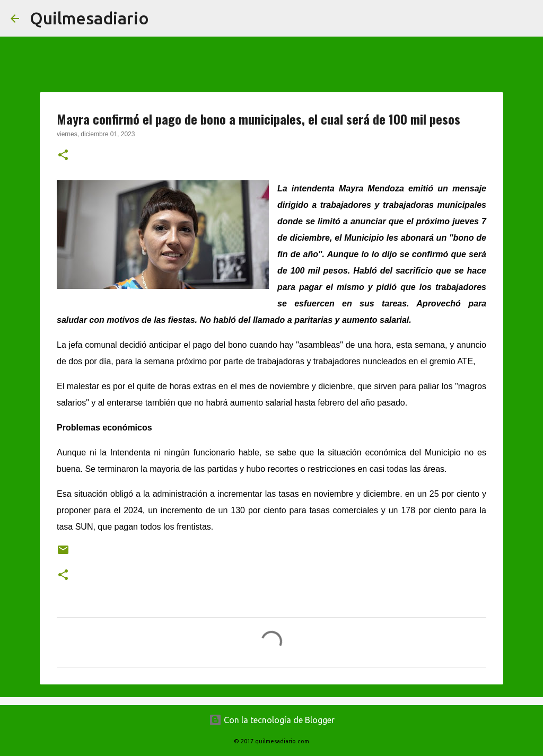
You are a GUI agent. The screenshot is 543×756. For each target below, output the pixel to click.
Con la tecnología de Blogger (272, 720)
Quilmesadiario (89, 18)
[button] (63, 156)
